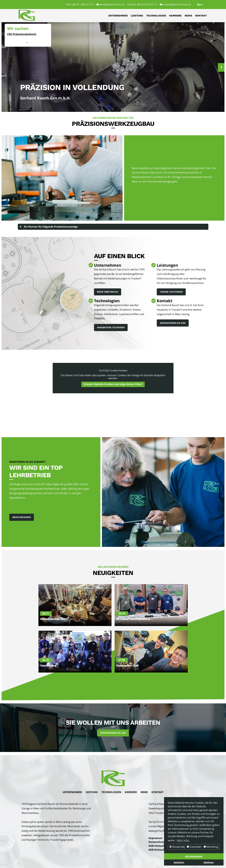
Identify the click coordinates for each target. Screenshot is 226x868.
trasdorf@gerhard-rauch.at (177, 4)
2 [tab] (30, 43)
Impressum (156, 838)
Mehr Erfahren (22, 517)
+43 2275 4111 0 (148, 4)
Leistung (137, 16)
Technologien (156, 16)
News (188, 16)
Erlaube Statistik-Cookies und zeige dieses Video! (113, 384)
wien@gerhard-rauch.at (112, 4)
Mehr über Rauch (108, 292)
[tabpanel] (28, 33)
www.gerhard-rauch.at (162, 831)
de (199, 4)
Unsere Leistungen (171, 292)
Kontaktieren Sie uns (173, 323)
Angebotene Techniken (111, 328)
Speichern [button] (179, 862)
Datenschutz (156, 842)
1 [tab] (27, 43)
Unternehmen (118, 16)
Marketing (211, 847)
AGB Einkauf (156, 849)
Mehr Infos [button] (183, 840)
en (201, 4)
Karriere (175, 16)
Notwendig (177, 847)
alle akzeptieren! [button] (194, 856)
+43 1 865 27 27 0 (84, 4)
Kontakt (201, 16)
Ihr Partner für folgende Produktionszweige (51, 227)
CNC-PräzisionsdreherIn (22, 34)
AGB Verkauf (156, 846)
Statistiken (194, 847)
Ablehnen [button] (209, 862)
